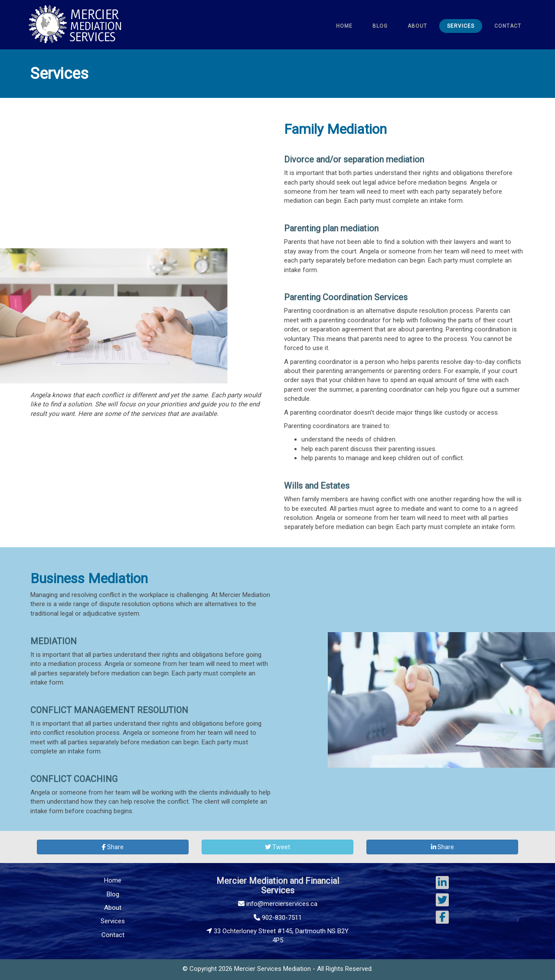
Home (113, 880)
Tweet (277, 847)
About (113, 908)
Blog (113, 894)
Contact (113, 935)
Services (113, 921)
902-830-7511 (278, 918)
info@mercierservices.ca (278, 904)
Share (113, 847)
